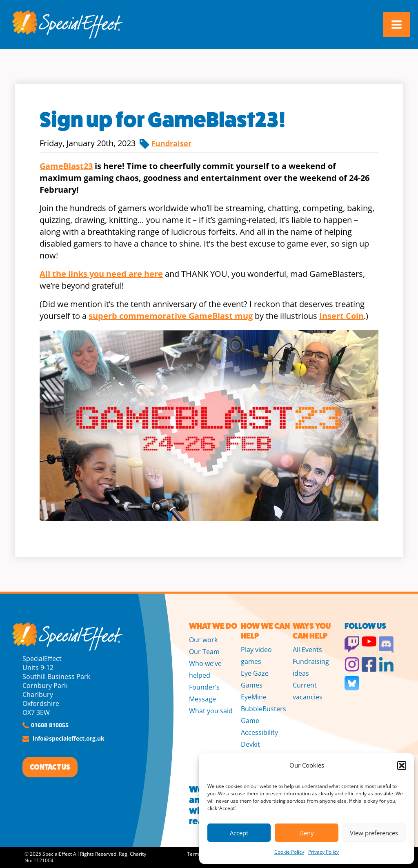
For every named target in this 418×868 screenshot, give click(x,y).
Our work (203, 640)
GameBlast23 (66, 166)
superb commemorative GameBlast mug (171, 316)
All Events (307, 650)
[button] (402, 766)
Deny (307, 833)
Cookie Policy (289, 852)
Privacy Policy (324, 852)
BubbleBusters (263, 709)
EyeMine (254, 697)
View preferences (374, 833)
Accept (239, 833)
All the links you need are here (101, 274)
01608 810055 (50, 725)
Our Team (204, 652)
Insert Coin (341, 316)
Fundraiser (171, 143)
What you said (211, 711)
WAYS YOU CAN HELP (312, 631)
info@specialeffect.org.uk (69, 738)
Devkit (250, 744)
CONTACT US (50, 767)
